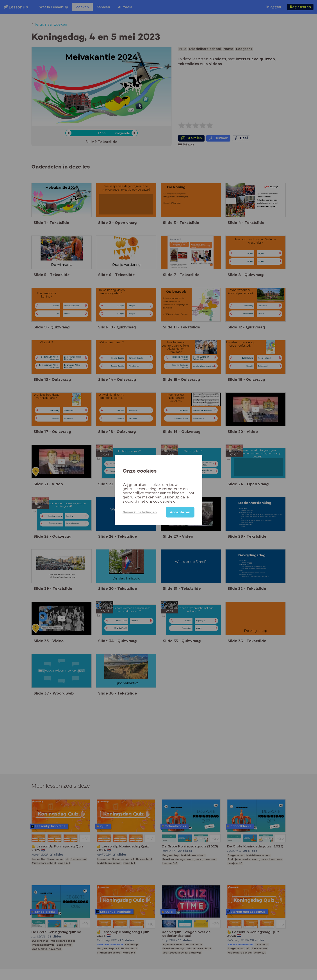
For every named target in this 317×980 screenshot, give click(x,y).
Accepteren (180, 512)
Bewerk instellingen (140, 512)
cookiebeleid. (165, 501)
